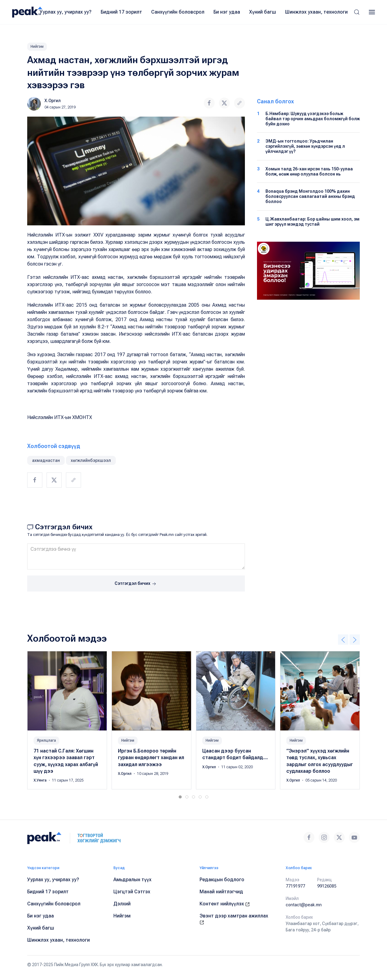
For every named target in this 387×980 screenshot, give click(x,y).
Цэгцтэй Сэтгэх (132, 892)
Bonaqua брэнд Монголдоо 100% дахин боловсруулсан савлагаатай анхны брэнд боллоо (310, 196)
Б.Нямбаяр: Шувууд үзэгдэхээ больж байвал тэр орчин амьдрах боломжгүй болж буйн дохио (313, 119)
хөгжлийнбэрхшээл (91, 460)
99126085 (327, 886)
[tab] (180, 797)
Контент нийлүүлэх (225, 904)
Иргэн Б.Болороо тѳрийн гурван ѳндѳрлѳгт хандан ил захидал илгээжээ (151, 758)
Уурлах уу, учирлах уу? (66, 12)
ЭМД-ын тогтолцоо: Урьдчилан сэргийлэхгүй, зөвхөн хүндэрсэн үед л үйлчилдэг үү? (305, 146)
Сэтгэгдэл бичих (136, 584)
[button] (357, 12)
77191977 (295, 886)
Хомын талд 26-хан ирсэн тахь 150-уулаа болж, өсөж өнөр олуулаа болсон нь (309, 171)
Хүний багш (263, 12)
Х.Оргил (53, 101)
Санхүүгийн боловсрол (178, 12)
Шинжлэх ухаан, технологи (316, 12)
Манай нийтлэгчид (221, 892)
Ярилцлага (46, 740)
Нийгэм (37, 47)
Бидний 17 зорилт (121, 12)
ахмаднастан (46, 460)
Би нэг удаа (227, 12)
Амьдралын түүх (132, 880)
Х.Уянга (41, 780)
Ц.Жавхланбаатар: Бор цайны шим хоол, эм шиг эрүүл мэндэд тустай (312, 222)
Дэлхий (122, 904)
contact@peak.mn (304, 905)
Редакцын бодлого (222, 880)
